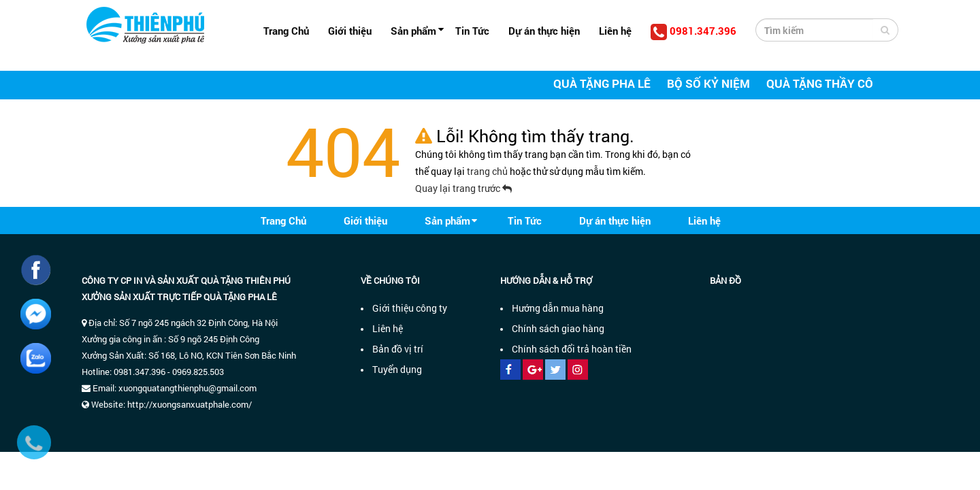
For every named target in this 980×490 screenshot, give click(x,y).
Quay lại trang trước (463, 188)
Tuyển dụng (397, 369)
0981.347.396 (693, 32)
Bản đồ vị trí (398, 349)
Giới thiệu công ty (410, 308)
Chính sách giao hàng (558, 328)
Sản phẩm (413, 31)
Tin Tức (472, 31)
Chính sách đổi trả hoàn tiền (572, 349)
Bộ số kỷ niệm (708, 83)
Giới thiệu (350, 31)
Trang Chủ (286, 31)
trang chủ (488, 171)
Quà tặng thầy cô (820, 83)
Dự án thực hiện (544, 31)
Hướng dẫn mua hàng (558, 308)
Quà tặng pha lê (602, 83)
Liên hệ (615, 31)
